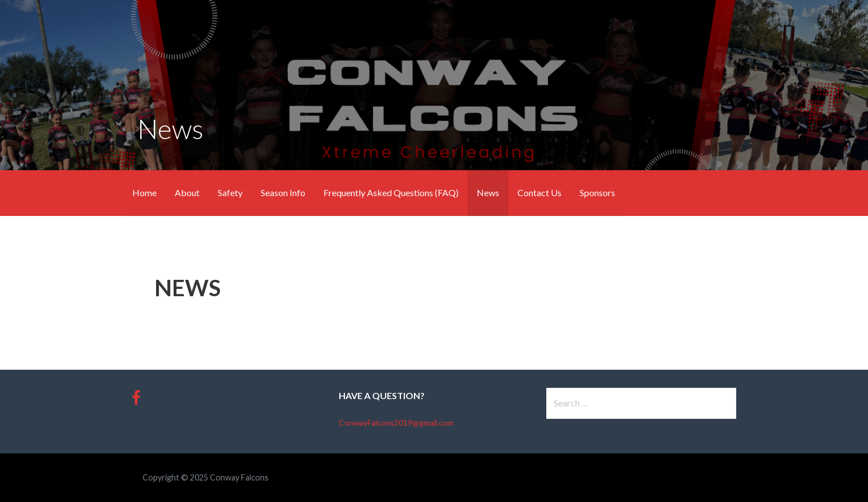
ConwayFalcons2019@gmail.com (396, 423)
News (488, 192)
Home (144, 192)
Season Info (283, 192)
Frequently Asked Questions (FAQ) (391, 192)
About (187, 192)
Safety (230, 192)
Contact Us (539, 192)
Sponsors (597, 192)
